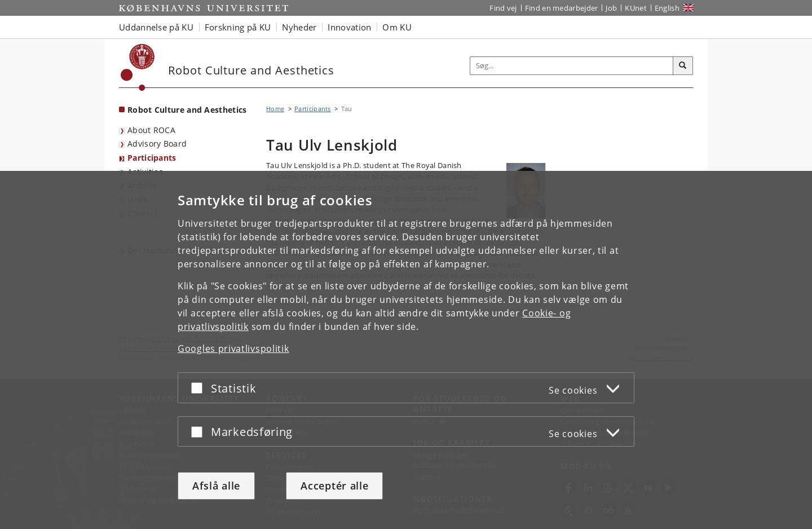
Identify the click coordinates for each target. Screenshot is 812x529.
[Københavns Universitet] (138, 67)
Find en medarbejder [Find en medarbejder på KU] (562, 8)
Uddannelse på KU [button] (156, 27)
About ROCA (151, 130)
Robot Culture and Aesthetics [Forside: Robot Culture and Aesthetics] (187, 110)
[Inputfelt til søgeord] (572, 66)
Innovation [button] (349, 27)
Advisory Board (157, 144)
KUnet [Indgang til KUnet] (636, 8)
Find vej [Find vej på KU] (503, 8)
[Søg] (683, 66)
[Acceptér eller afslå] (200, 388)
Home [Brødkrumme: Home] (275, 109)
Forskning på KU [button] (238, 27)
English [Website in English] (667, 8)
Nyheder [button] (299, 27)
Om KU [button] (397, 27)
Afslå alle (216, 486)
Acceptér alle (334, 486)
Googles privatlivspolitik (233, 349)
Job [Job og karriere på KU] (611, 8)
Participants (152, 158)
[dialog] (406, 350)
